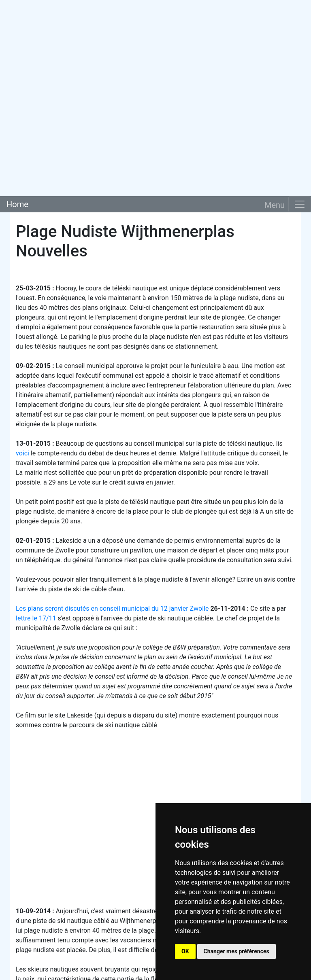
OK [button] (185, 951)
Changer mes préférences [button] (236, 951)
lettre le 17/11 (36, 618)
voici (22, 453)
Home (17, 204)
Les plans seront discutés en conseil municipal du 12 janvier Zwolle (112, 609)
